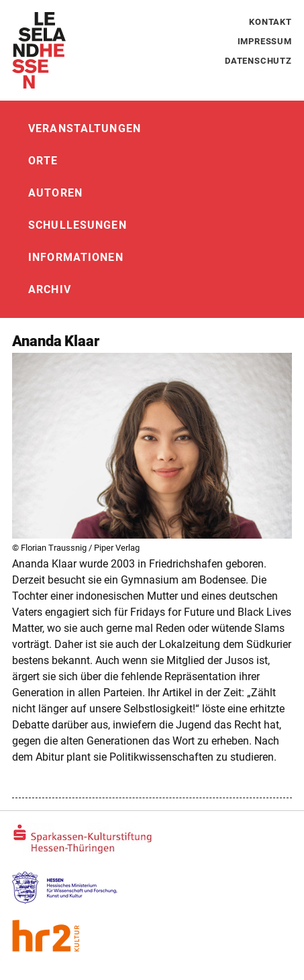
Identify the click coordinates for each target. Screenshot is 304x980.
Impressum (265, 41)
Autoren (55, 193)
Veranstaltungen (85, 128)
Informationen (76, 257)
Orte (43, 161)
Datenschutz (258, 61)
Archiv (50, 289)
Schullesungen (78, 225)
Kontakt (270, 22)
